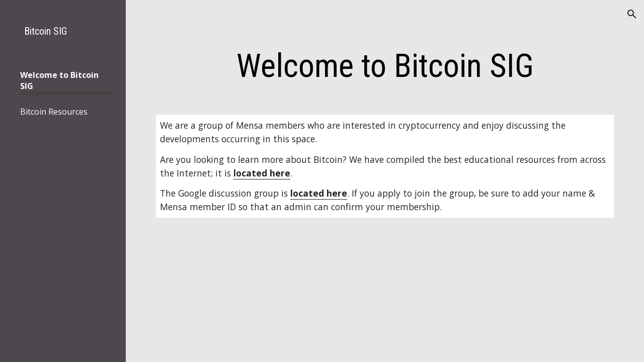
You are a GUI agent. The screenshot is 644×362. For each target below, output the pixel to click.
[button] (632, 14)
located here (262, 173)
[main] (385, 66)
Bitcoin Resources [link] (54, 112)
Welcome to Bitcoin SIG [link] (59, 80)
